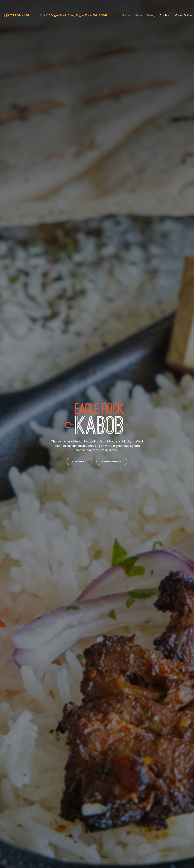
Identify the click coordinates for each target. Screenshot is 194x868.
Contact (165, 15)
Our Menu (79, 461)
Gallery (151, 15)
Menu (138, 15)
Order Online (184, 15)
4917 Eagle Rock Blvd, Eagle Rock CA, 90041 (75, 15)
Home (126, 15)
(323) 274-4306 (17, 15)
